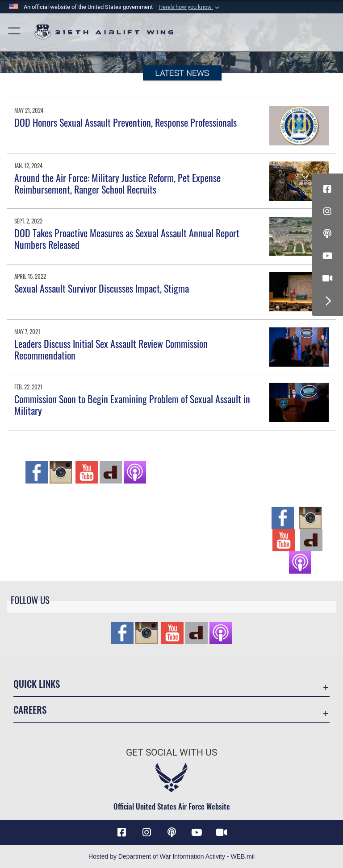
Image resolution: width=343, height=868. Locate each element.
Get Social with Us (171, 752)
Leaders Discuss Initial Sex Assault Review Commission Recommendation (111, 349)
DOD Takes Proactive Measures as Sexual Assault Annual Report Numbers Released (127, 239)
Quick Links (37, 684)
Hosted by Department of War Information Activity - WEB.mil (171, 856)
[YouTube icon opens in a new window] (327, 256)
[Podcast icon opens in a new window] (327, 234)
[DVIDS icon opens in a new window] (327, 278)
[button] (190, 7)
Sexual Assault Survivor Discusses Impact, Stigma (102, 288)
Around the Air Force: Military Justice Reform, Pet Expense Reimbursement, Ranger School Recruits (117, 183)
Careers (30, 709)
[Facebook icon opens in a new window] (327, 189)
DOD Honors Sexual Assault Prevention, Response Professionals (125, 122)
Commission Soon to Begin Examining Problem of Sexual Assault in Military (132, 405)
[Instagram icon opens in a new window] (327, 211)
